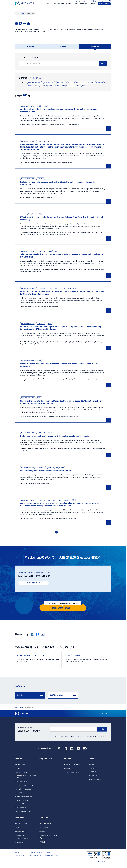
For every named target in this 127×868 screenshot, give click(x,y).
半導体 (44, 86)
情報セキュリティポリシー (21, 852)
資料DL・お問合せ (104, 7)
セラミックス (61, 83)
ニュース (86, 3)
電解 (84, 86)
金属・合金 (71, 86)
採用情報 (93, 3)
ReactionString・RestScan (24, 796)
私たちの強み (44, 827)
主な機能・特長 (20, 764)
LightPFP (19, 792)
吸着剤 (50, 86)
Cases (23, 13)
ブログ (17, 827)
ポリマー (70, 83)
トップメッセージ (45, 823)
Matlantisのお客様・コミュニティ (49, 836)
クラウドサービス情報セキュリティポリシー (40, 852)
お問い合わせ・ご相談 (63, 606)
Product (18, 758)
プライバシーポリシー (81, 736)
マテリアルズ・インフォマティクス (85, 83)
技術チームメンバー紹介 (72, 764)
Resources (19, 817)
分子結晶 (101, 83)
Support (68, 758)
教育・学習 (20, 842)
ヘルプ (57, 855)
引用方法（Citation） (57, 695)
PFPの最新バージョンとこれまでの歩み (26, 776)
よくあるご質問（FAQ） (72, 772)
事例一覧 (20, 695)
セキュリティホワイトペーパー (35, 855)
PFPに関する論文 (49, 83)
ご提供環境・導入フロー (23, 811)
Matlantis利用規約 (49, 855)
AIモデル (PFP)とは (22, 772)
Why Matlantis (46, 758)
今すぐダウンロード (34, 583)
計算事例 (63, 46)
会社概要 (42, 831)
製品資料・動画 (21, 835)
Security (67, 768)
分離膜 (30, 86)
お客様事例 (31, 46)
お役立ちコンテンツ (22, 838)
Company (44, 817)
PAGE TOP (106, 713)
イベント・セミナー (21, 823)
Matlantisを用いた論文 (35, 83)
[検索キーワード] (59, 64)
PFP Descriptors (21, 807)
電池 (78, 86)
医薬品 (37, 86)
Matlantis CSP (20, 803)
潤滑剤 (57, 86)
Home (18, 13)
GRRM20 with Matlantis (23, 800)
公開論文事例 (94, 775)
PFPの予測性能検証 (22, 781)
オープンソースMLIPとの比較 (25, 785)
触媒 (63, 86)
